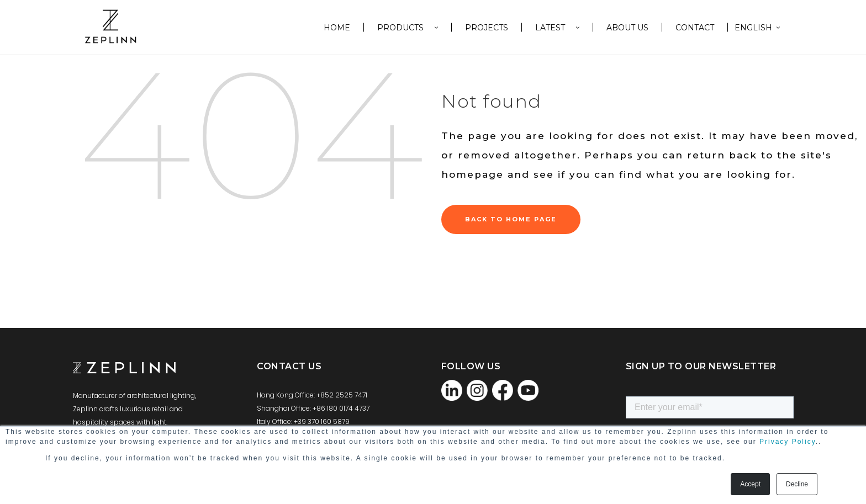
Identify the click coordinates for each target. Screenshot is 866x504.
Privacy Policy (788, 442)
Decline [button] (797, 484)
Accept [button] (750, 484)
